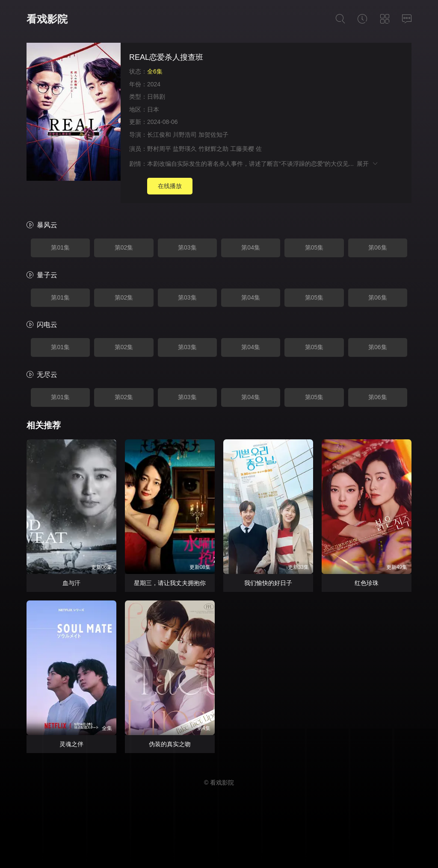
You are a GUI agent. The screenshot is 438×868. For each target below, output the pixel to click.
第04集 (251, 247)
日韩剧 (156, 97)
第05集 (314, 247)
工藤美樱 (242, 149)
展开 (368, 164)
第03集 (187, 247)
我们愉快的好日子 (268, 583)
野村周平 (159, 149)
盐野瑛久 (185, 149)
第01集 (60, 247)
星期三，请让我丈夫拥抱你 (170, 583)
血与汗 (71, 583)
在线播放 (170, 186)
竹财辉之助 (213, 149)
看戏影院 (47, 19)
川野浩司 (185, 135)
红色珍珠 (367, 583)
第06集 (378, 247)
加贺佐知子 (213, 135)
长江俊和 (159, 135)
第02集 (124, 247)
